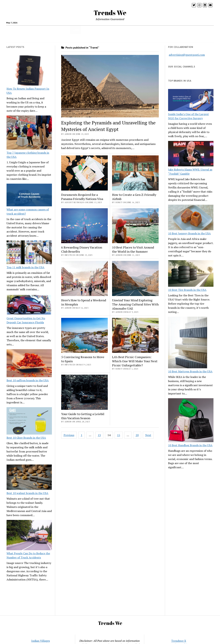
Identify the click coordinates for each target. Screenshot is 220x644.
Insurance (123, 30)
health (26, 30)
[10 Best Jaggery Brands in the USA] (191, 218)
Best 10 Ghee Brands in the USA (26, 438)
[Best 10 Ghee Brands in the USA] (29, 421)
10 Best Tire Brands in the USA (187, 290)
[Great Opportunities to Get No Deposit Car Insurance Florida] (29, 305)
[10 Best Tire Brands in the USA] (191, 274)
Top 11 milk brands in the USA (25, 267)
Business (97, 30)
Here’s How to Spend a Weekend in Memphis (84, 302)
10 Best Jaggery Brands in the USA (189, 233)
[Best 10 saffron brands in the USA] (29, 364)
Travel (75, 30)
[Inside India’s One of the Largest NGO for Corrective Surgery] (191, 100)
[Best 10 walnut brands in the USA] (29, 478)
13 (99, 435)
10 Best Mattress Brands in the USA (190, 371)
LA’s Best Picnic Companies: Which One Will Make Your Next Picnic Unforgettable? (135, 361)
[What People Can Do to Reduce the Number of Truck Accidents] (29, 536)
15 (119, 435)
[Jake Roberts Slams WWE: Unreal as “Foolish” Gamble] (191, 154)
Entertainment (170, 30)
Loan (135, 30)
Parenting (53, 30)
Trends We (110, 13)
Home (110, 30)
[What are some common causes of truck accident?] (29, 196)
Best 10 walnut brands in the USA (27, 493)
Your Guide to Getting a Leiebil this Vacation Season (83, 416)
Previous (69, 435)
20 (137, 435)
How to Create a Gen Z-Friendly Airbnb (134, 197)
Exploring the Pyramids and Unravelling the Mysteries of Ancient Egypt (108, 126)
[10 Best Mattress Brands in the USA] (188, 343)
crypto (39, 30)
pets (145, 30)
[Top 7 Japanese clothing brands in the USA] (29, 133)
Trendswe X (179, 641)
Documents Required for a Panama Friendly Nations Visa (82, 197)
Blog (154, 30)
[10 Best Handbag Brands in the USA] (191, 421)
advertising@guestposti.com (187, 55)
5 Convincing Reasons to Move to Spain (83, 359)
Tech (65, 30)
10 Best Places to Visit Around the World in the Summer (133, 249)
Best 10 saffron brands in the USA (28, 380)
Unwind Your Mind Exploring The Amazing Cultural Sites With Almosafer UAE (135, 304)
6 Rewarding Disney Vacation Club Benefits (82, 249)
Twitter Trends (191, 30)
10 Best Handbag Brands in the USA (190, 445)
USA (86, 30)
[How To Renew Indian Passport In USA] (29, 71)
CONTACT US (110, 38)
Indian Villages (41, 641)
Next (148, 435)
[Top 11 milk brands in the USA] (29, 253)
